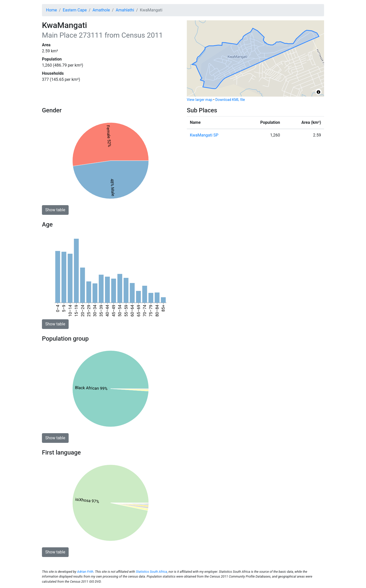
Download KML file (230, 100)
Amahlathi (125, 10)
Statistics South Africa (151, 572)
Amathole (101, 10)
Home (51, 10)
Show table (55, 210)
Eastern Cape (75, 10)
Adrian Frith (85, 572)
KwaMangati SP (204, 135)
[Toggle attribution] (318, 92)
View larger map (200, 100)
